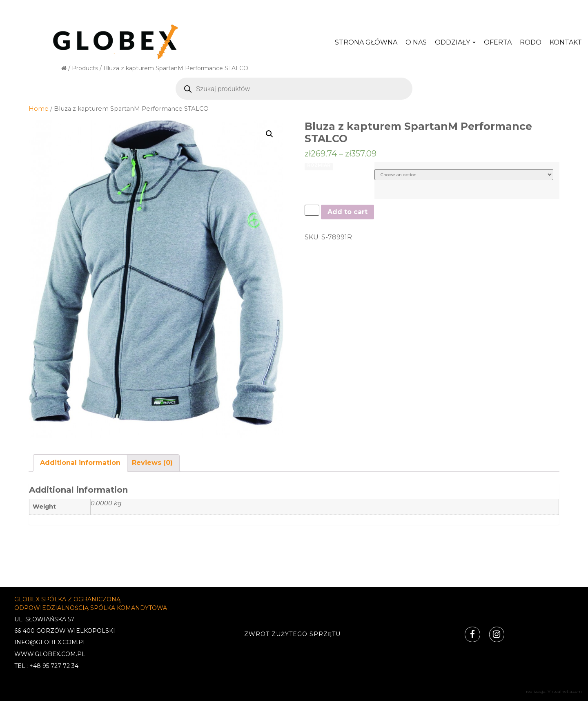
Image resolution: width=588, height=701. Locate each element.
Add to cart (347, 212)
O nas (416, 42)
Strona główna (366, 42)
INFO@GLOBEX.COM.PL (50, 642)
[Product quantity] (312, 210)
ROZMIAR (319, 166)
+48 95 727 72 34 (54, 666)
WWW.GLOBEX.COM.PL (50, 654)
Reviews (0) (152, 463)
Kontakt (566, 42)
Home (39, 109)
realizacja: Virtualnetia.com (554, 691)
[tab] (80, 463)
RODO (531, 42)
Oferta (498, 42)
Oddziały (455, 42)
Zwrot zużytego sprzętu (292, 634)
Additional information (80, 463)
